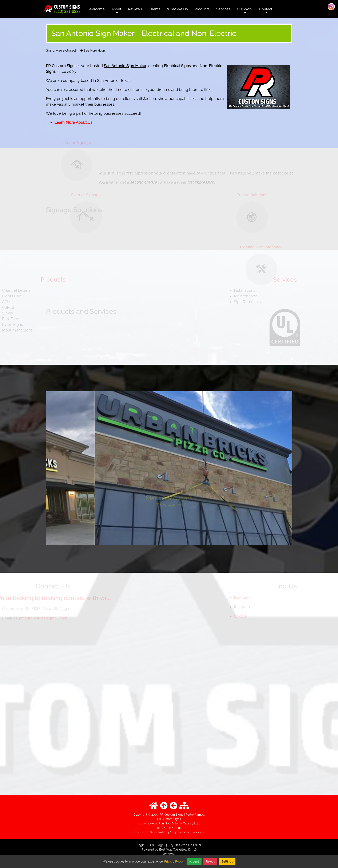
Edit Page (157, 845)
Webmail (169, 854)
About (116, 12)
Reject (210, 861)
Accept (194, 861)
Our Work (245, 12)
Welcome (97, 9)
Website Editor (191, 845)
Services (223, 9)
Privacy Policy (174, 861)
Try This (175, 845)
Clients (154, 9)
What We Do (177, 9)
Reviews (135, 9)
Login (141, 845)
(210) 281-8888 (172, 828)
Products (202, 9)
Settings (227, 861)
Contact (266, 12)
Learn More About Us (73, 122)
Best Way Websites (173, 849)
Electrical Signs (177, 66)
